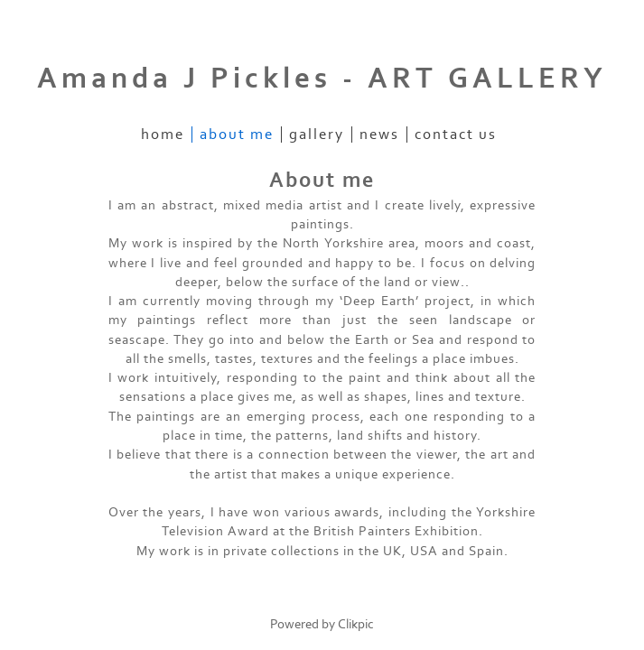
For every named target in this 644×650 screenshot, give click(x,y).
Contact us (456, 135)
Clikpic (356, 624)
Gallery (317, 135)
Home (163, 135)
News (379, 135)
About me (237, 135)
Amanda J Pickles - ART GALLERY (322, 79)
